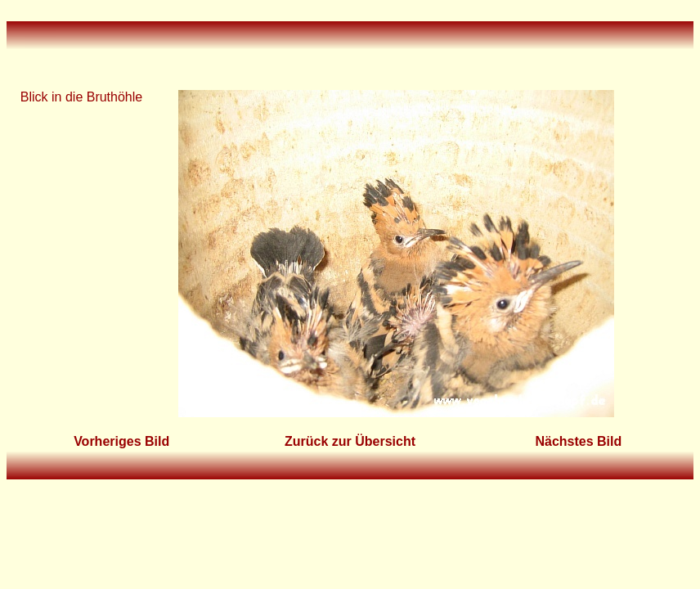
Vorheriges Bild (121, 441)
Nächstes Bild (578, 441)
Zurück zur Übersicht (350, 441)
